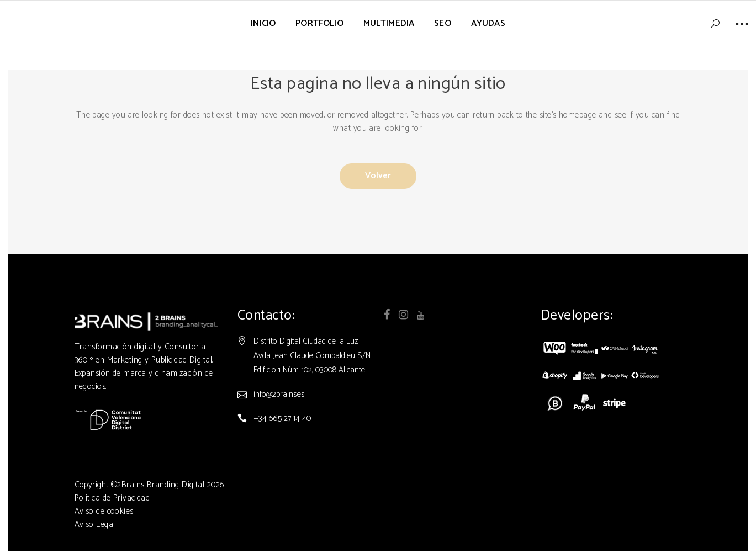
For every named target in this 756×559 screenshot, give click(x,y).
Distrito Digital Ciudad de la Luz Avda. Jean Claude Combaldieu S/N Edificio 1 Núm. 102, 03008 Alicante (312, 377)
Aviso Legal (95, 546)
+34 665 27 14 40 (282, 440)
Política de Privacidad (112, 520)
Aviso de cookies (104, 533)
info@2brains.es (279, 416)
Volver (378, 175)
